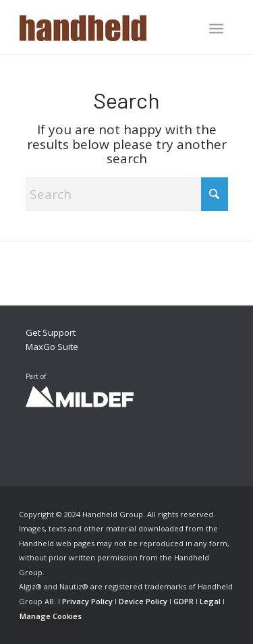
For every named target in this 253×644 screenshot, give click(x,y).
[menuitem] (216, 30)
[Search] (127, 194)
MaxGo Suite (52, 347)
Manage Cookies (51, 616)
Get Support (51, 332)
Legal (210, 601)
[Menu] (216, 28)
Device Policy (143, 601)
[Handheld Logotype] (105, 27)
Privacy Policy (87, 601)
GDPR (184, 601)
